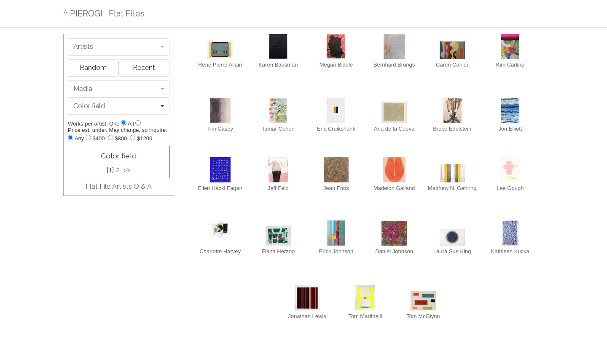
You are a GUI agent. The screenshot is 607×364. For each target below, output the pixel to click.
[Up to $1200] (133, 138)
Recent (144, 68)
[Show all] (138, 123)
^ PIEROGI (83, 13)
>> (127, 170)
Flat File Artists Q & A (119, 186)
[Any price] (71, 138)
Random (93, 68)
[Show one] (124, 123)
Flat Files (127, 13)
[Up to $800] (111, 138)
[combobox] (119, 47)
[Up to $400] (88, 138)
